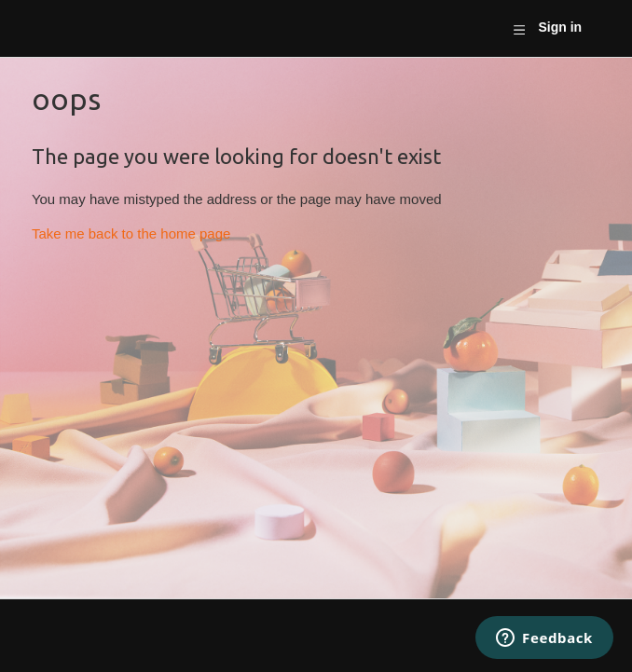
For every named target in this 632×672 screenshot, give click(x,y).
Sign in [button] (560, 27)
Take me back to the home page (131, 233)
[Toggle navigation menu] (519, 29)
